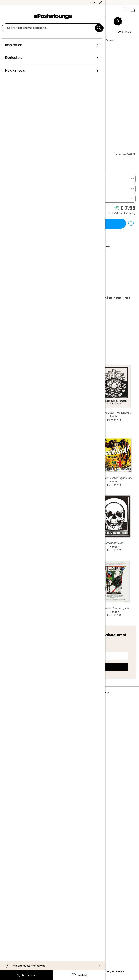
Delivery (42, 900)
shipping (131, 213)
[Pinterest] (60, 945)
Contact (42, 895)
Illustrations (47, 40)
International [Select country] (47, 921)
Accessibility (45, 906)
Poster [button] (10, 179)
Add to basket (65, 223)
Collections (44, 728)
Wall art (31, 40)
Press (40, 737)
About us (42, 717)
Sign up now (69, 667)
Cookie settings (47, 762)
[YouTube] (70, 945)
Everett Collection (13, 162)
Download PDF (18, 290)
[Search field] (68, 21)
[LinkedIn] (81, 945)
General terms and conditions (57, 752)
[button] (14, 10)
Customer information (52, 889)
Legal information (49, 768)
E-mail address (21, 649)
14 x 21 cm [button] (12, 189)
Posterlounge (14, 40)
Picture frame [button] (15, 199)
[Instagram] (39, 945)
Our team (43, 722)
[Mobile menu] (6, 10)
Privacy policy (46, 757)
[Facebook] (49, 945)
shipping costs (50, 971)
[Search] (118, 21)
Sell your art (45, 742)
